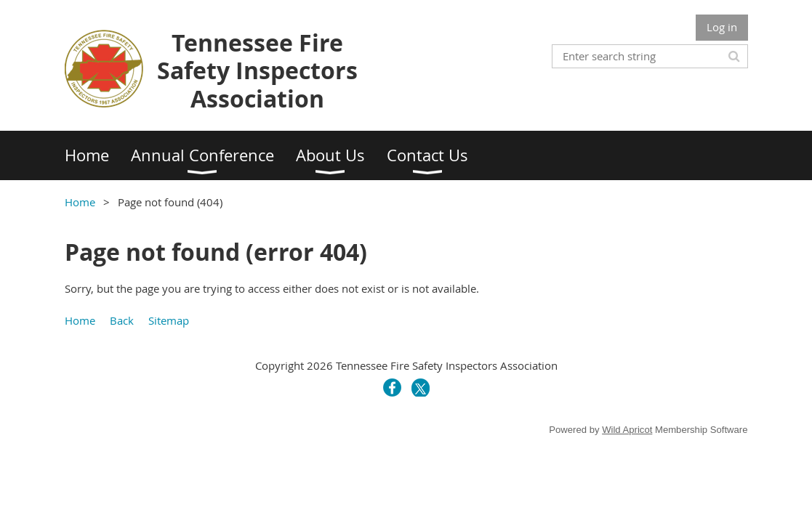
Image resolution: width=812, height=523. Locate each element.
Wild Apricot (627, 430)
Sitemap (169, 320)
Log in (722, 27)
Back (122, 320)
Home (80, 202)
